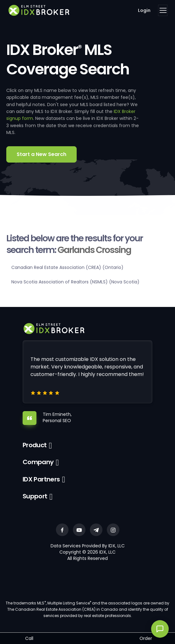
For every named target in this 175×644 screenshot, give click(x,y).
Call (29, 638)
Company (38, 462)
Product (35, 445)
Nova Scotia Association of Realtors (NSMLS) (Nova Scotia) (75, 282)
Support (35, 496)
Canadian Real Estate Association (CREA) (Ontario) (67, 267)
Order (146, 638)
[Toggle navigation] (163, 10)
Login (144, 10)
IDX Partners (41, 479)
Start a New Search (41, 154)
